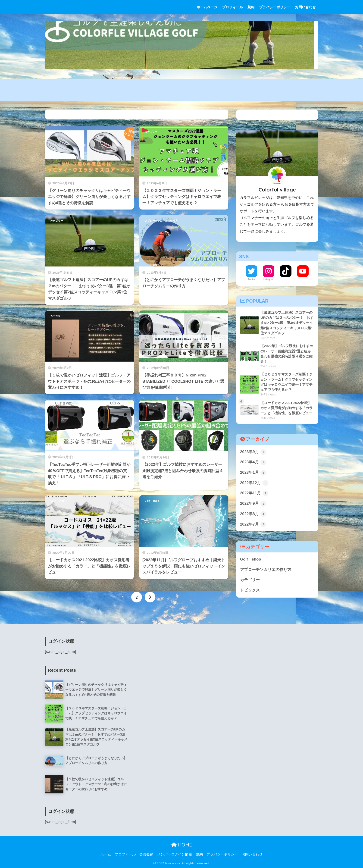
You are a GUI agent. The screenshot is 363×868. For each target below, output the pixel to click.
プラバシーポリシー (275, 7)
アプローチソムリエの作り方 (161, 221)
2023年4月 (253, 462)
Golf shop (58, 501)
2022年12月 (254, 483)
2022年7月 (253, 524)
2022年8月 (253, 514)
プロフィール (232, 7)
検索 (313, 115)
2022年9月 (253, 504)
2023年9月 (253, 452)
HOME (182, 845)
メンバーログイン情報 (175, 854)
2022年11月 (254, 493)
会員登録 (146, 854)
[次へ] (150, 597)
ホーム (106, 854)
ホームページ (207, 7)
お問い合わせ (305, 7)
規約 (251, 7)
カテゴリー (57, 132)
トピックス (250, 590)
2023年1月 (253, 473)
